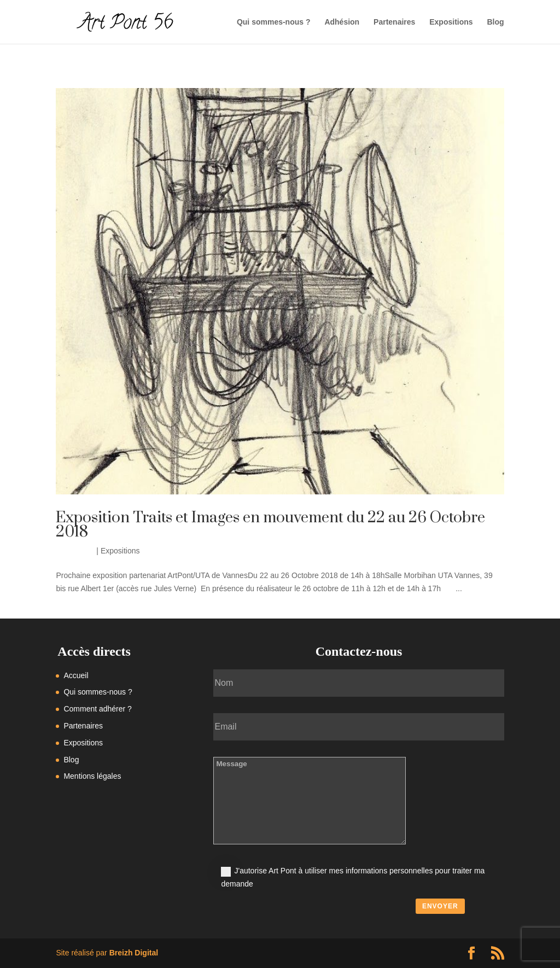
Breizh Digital (134, 953)
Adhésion (342, 22)
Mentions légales (92, 776)
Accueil (76, 675)
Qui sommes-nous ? (274, 22)
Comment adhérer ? (98, 709)
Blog (495, 22)
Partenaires (394, 22)
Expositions (451, 22)
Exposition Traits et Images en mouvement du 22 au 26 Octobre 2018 (270, 525)
